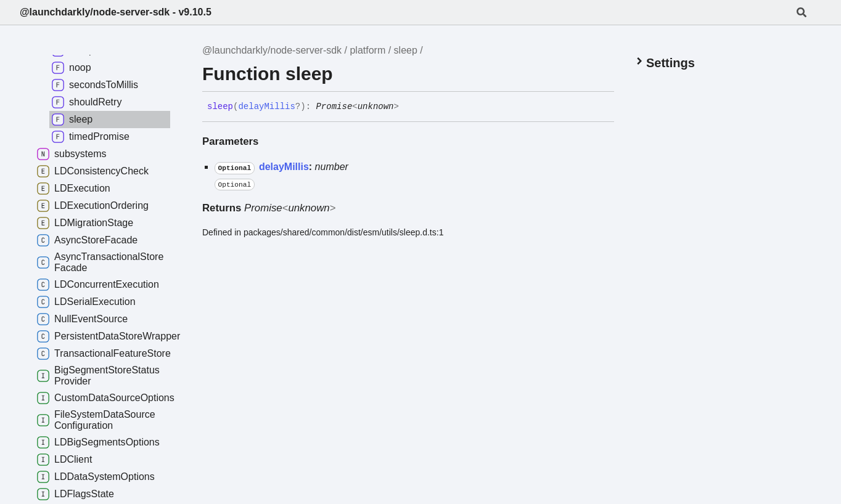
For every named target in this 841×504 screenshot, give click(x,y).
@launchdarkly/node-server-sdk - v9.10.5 (116, 12)
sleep (406, 50)
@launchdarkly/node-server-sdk (272, 50)
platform (367, 50)
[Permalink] (408, 107)
